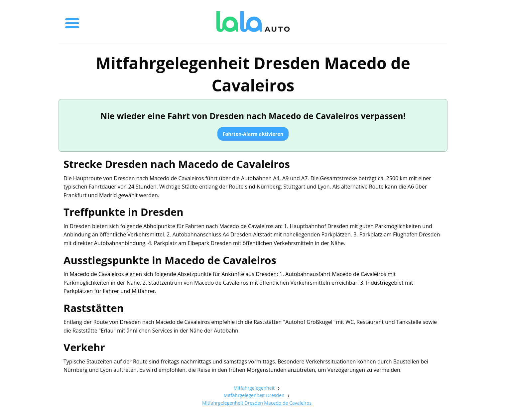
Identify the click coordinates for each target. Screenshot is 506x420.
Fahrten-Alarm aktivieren (253, 134)
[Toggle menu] (72, 22)
